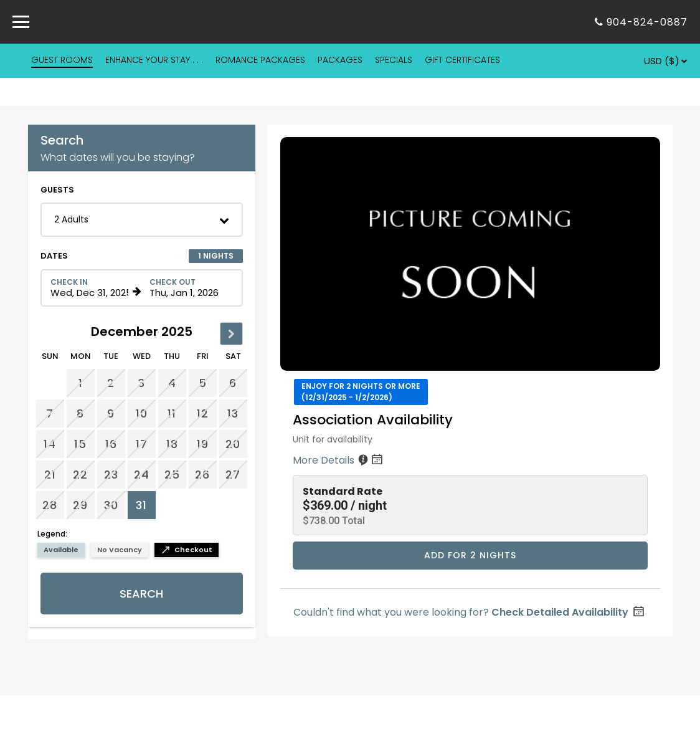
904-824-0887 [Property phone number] (647, 22)
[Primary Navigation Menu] (21, 22)
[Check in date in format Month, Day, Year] (90, 288)
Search (141, 594)
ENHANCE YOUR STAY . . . (154, 60)
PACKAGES (340, 60)
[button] (142, 220)
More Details (339, 460)
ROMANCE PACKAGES (260, 60)
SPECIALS (394, 60)
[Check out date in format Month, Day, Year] (189, 288)
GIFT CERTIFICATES (462, 60)
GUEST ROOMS (62, 60)
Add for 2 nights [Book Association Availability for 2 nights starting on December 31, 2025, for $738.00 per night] (470, 555)
